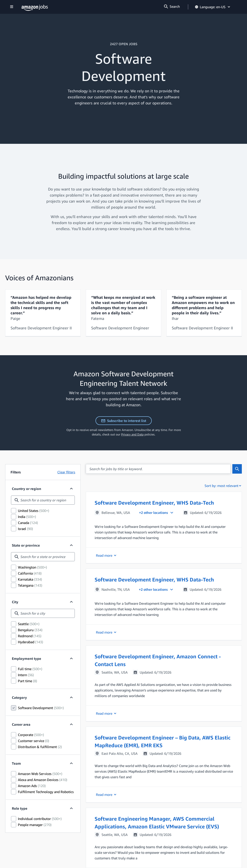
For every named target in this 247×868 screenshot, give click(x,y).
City (15, 602)
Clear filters (66, 472)
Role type (20, 808)
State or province (26, 545)
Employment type (27, 659)
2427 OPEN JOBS (124, 44)
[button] (164, 528)
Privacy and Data (132, 434)
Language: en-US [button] (213, 7)
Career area (21, 724)
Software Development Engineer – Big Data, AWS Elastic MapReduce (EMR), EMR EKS (163, 741)
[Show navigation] (12, 7)
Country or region (27, 489)
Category (19, 697)
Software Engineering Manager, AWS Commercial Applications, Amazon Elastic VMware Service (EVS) (157, 823)
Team (16, 763)
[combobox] (43, 500)
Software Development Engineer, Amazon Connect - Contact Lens (158, 660)
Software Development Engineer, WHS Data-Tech (154, 503)
